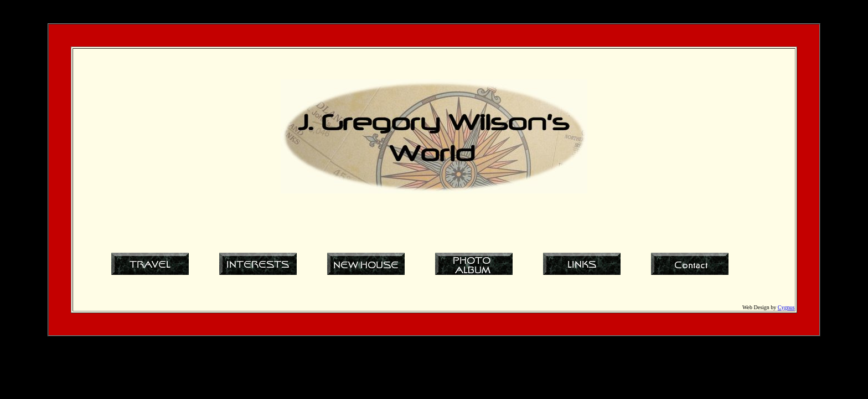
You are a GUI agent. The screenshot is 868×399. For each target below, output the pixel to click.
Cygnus (786, 307)
